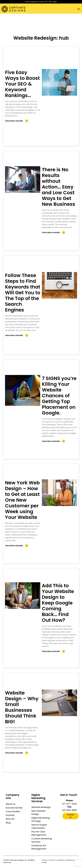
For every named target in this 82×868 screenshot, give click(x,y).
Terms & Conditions (57, 860)
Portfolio (10, 815)
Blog (8, 823)
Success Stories (14, 808)
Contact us (71, 816)
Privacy (45, 860)
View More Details (17, 121)
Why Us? (10, 819)
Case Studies (13, 811)
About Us (11, 804)
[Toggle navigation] (78, 9)
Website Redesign (41, 807)
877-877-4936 (51, 2)
